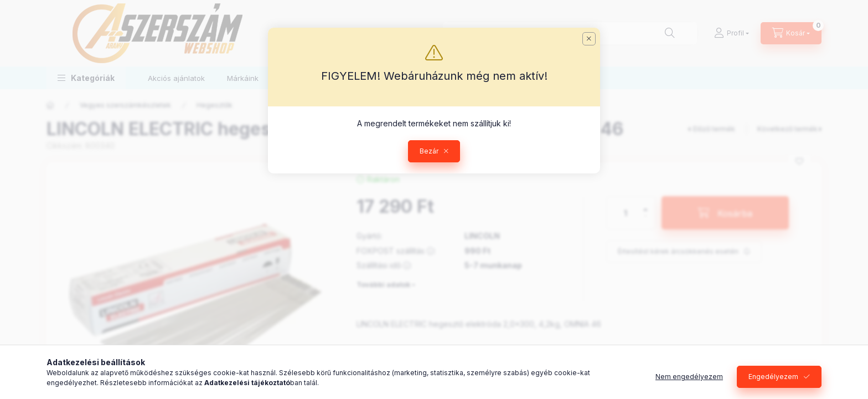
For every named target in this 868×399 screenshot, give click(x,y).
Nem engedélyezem (689, 377)
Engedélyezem (773, 377)
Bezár (429, 151)
